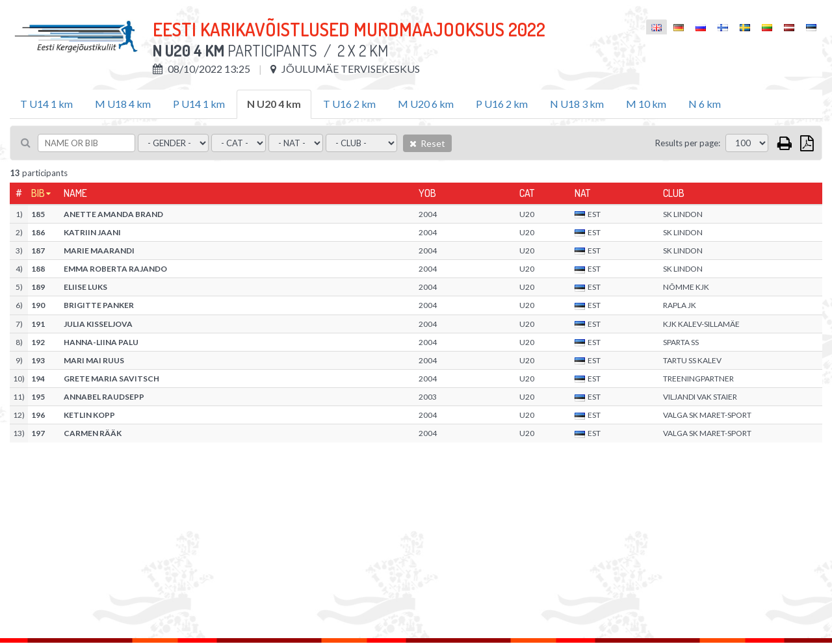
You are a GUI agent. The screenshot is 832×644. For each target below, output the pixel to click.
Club (674, 193)
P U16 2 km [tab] (502, 104)
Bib (38, 193)
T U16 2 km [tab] (349, 104)
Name (75, 193)
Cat (527, 193)
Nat (582, 193)
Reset (427, 143)
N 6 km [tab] (705, 104)
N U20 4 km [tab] (274, 104)
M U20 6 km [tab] (426, 104)
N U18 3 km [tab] (577, 104)
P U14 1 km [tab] (199, 104)
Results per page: (688, 143)
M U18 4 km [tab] (123, 104)
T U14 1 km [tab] (46, 104)
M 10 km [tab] (646, 104)
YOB (427, 193)
